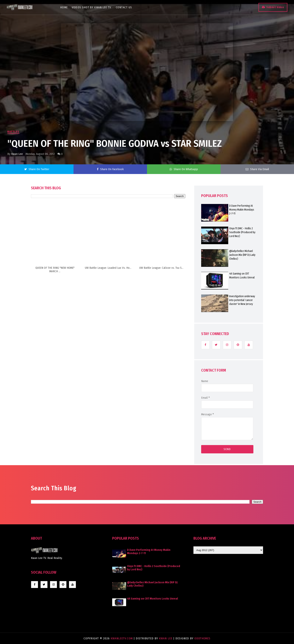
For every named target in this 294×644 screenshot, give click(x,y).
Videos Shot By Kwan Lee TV (94, 7)
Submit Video (272, 7)
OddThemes (202, 638)
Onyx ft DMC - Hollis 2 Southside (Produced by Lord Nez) (242, 232)
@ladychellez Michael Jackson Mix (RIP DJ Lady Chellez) (242, 255)
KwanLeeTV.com (122, 638)
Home (66, 7)
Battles (13, 132)
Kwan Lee (17, 154)
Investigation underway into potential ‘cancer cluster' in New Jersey (242, 300)
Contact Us (126, 7)
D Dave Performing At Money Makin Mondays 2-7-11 (242, 210)
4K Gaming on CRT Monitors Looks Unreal (242, 276)
